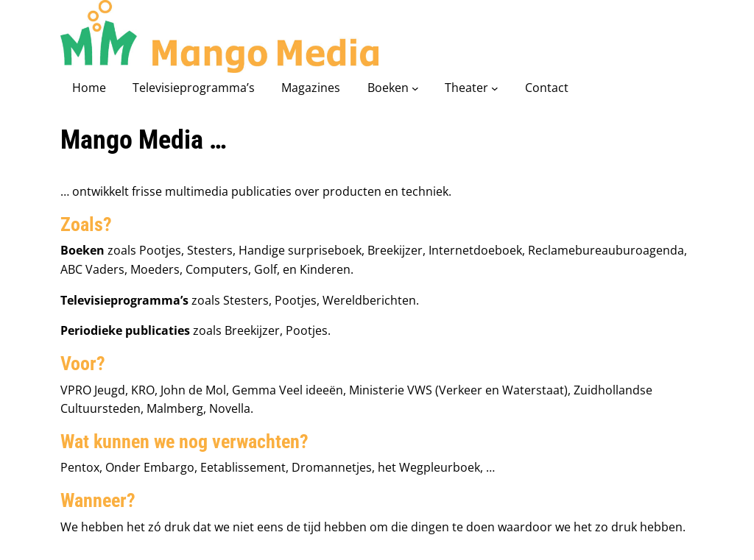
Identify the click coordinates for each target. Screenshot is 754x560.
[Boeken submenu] (415, 88)
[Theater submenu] (495, 88)
